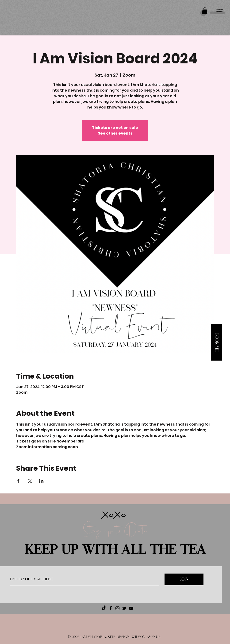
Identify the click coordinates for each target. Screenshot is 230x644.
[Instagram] (117, 608)
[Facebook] (111, 608)
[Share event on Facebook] (18, 481)
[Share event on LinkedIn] (41, 481)
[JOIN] (184, 579)
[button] (205, 11)
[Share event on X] (30, 481)
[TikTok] (104, 608)
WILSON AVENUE (146, 637)
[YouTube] (131, 608)
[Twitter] (124, 608)
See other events (115, 133)
